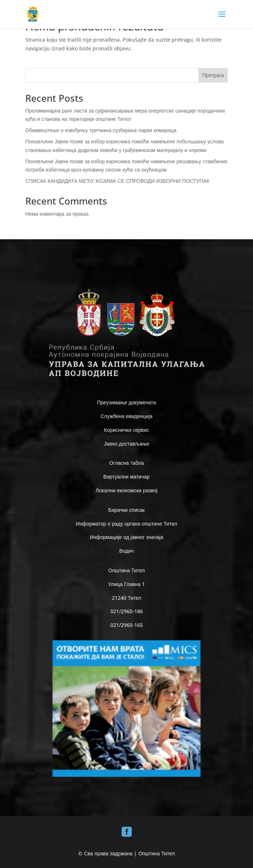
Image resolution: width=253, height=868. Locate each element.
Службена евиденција (127, 416)
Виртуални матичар (127, 477)
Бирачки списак (127, 510)
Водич (126, 551)
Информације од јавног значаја (127, 537)
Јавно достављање (127, 444)
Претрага (213, 75)
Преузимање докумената (127, 402)
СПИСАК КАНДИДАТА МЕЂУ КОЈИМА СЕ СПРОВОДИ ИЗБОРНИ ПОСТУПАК (117, 181)
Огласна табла (127, 463)
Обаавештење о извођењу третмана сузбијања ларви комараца (101, 130)
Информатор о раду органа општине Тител (127, 524)
